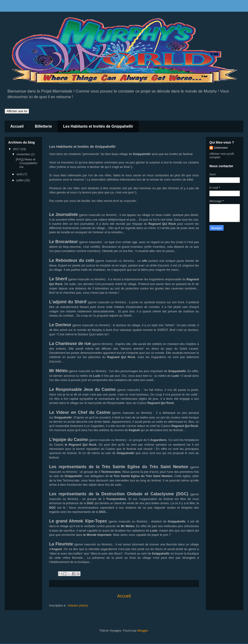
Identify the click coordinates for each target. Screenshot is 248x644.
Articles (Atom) (78, 605)
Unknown (221, 148)
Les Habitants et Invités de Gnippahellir (98, 126)
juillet (20, 180)
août (20, 174)
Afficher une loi (17, 111)
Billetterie (43, 126)
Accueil (17, 126)
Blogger (143, 631)
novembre (24, 154)
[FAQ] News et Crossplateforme (26, 163)
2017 (17, 149)
